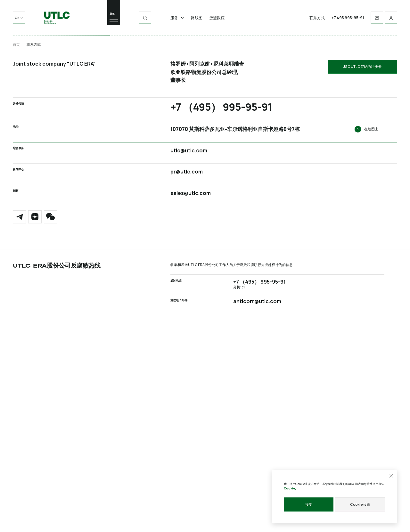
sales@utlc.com (191, 193)
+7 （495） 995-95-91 (221, 107)
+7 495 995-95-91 (348, 19)
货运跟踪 (217, 19)
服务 (177, 19)
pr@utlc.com (187, 172)
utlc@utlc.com (189, 150)
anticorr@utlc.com (257, 301)
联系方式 (317, 19)
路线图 (197, 19)
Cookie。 (291, 489)
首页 (16, 45)
